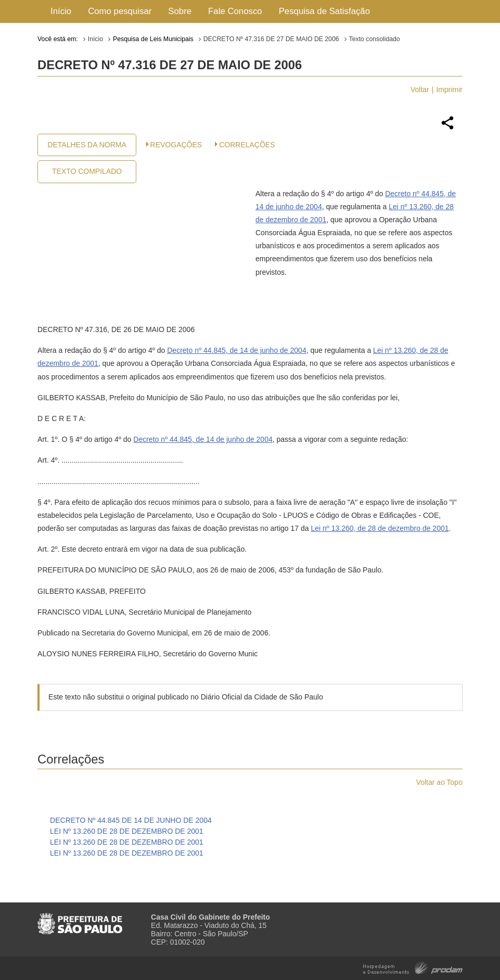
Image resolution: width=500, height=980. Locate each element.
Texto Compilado (87, 171)
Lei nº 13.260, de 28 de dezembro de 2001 (380, 528)
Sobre (180, 11)
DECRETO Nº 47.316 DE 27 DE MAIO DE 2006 (271, 39)
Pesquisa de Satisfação (324, 11)
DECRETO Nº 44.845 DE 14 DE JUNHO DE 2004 (131, 820)
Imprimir (449, 90)
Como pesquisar (120, 11)
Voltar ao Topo (439, 782)
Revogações (176, 145)
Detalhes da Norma (87, 145)
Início (61, 11)
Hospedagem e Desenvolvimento (413, 967)
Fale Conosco (235, 11)
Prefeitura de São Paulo (80, 920)
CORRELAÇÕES (247, 145)
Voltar (420, 90)
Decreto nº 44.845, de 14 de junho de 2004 (236, 350)
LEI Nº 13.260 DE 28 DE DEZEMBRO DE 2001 (127, 831)
